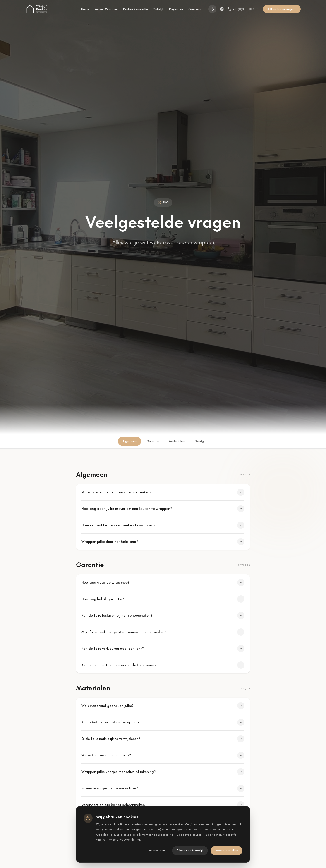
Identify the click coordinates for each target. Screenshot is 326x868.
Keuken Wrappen (106, 9)
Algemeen (129, 441)
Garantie (153, 441)
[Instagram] (222, 9)
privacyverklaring (128, 840)
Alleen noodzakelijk (190, 850)
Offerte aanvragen (282, 9)
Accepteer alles (227, 850)
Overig (199, 441)
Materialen (177, 441)
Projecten (176, 9)
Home (85, 9)
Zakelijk (158, 9)
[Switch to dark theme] (212, 9)
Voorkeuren (157, 850)
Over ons (195, 9)
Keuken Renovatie (135, 9)
